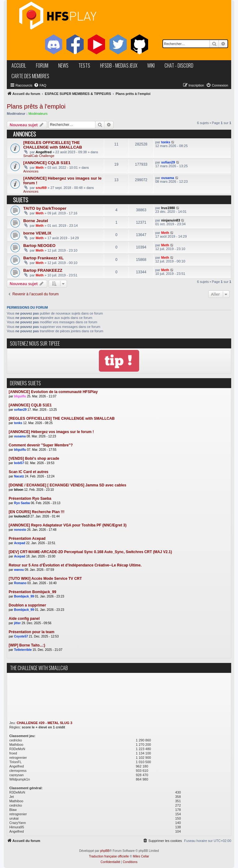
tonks (166, 142)
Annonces (31, 171)
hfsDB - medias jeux (119, 65)
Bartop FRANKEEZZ (43, 270)
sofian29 (168, 162)
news (63, 65)
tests (84, 65)
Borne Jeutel (36, 221)
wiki (151, 65)
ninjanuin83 (171, 220)
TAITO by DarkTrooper (45, 208)
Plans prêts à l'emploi (36, 106)
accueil (19, 65)
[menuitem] (40, 85)
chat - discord (179, 65)
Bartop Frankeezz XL (43, 258)
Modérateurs (38, 114)
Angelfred (44, 152)
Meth (40, 168)
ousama (168, 178)
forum (42, 65)
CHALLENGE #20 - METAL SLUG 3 (44, 723)
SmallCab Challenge (39, 156)
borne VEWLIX (37, 233)
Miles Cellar (141, 856)
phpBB (105, 851)
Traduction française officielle (109, 856)
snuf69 (41, 188)
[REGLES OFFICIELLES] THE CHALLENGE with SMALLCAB (53, 145)
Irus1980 (168, 208)
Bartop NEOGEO (39, 246)
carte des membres (30, 76)
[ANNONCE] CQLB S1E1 (47, 163)
